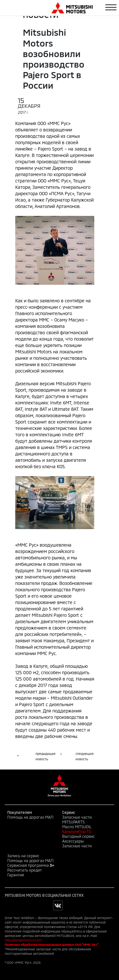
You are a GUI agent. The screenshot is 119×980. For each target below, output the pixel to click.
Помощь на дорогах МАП (30, 817)
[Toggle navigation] (111, 7)
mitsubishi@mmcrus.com (23, 940)
